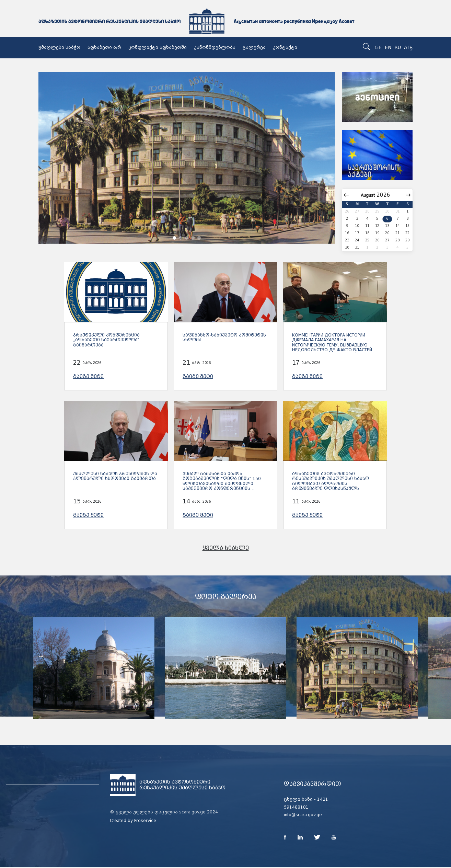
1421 (323, 799)
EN (388, 47)
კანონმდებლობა (215, 47)
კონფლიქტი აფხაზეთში (158, 47)
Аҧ (408, 47)
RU (398, 47)
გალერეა (254, 47)
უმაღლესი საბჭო (59, 47)
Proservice (145, 821)
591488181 (296, 807)
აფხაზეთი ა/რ (104, 47)
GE (378, 47)
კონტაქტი (285, 47)
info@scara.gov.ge (303, 815)
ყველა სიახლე (226, 548)
